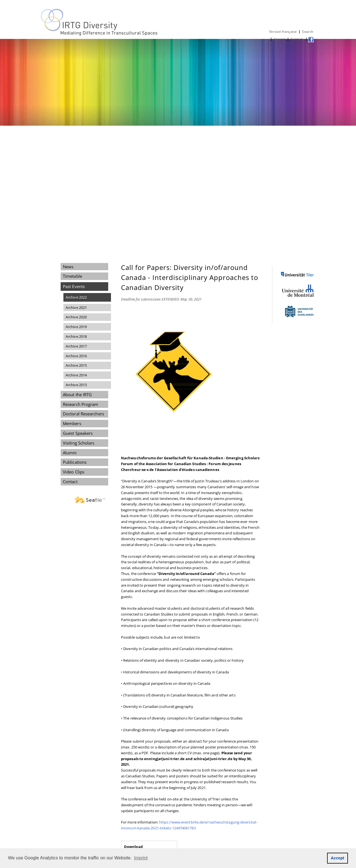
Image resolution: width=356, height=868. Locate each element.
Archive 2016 (76, 356)
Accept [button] (338, 858)
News (68, 267)
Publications (75, 462)
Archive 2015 (76, 365)
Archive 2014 (76, 375)
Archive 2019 (76, 327)
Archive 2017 (76, 346)
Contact (297, 39)
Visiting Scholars (79, 443)
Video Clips (74, 472)
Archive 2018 (76, 336)
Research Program (81, 404)
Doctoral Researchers (83, 414)
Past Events (74, 286)
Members (72, 423)
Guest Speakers (78, 433)
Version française (283, 32)
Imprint (280, 39)
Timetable (72, 276)
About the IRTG (77, 395)
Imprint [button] (141, 858)
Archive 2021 (76, 307)
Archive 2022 (76, 297)
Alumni (70, 453)
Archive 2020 (76, 317)
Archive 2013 (76, 385)
